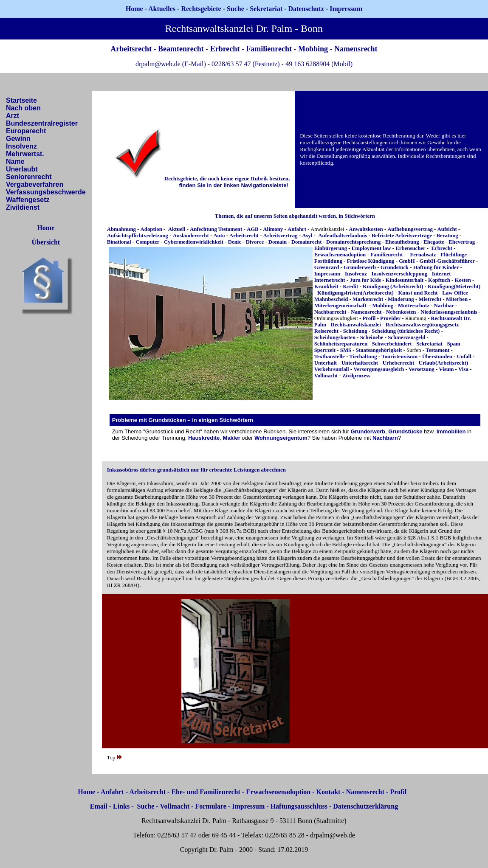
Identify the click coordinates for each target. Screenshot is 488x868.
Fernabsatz (423, 255)
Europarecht (26, 131)
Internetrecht (330, 280)
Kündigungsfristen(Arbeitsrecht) (355, 293)
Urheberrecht (398, 363)
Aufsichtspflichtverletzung (138, 236)
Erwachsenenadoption (340, 255)
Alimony (273, 229)
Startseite (21, 100)
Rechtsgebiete (201, 9)
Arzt (13, 116)
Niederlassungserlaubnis (449, 312)
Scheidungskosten (335, 337)
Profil (369, 318)
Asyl (307, 236)
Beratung (447, 236)
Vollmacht (326, 376)
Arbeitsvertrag (280, 236)
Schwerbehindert (392, 344)
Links (121, 806)
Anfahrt (297, 229)
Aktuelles (162, 9)
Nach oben (23, 108)
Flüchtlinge (454, 255)
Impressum (327, 274)
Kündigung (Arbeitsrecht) (393, 287)
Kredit (350, 287)
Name (15, 162)
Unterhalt (326, 363)
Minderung (401, 299)
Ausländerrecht (191, 236)
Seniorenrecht (29, 177)
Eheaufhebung (402, 242)
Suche (236, 9)
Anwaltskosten (366, 229)
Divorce (255, 242)
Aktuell (177, 229)
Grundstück (395, 267)
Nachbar (444, 306)
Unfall (464, 357)
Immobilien (451, 431)
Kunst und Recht (418, 293)
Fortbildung (328, 261)
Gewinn (18, 139)
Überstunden (437, 357)
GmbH (407, 261)
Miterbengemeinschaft (340, 306)
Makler (232, 438)
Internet (441, 274)
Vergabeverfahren (35, 184)
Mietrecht (430, 299)
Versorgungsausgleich (379, 369)
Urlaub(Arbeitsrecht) (443, 363)
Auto (219, 236)
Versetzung (422, 369)
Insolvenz (21, 146)
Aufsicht (447, 229)
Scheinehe (372, 337)
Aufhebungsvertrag (410, 229)
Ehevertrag (462, 242)
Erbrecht (442, 248)
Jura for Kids (365, 280)
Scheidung (355, 331)
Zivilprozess (356, 376)
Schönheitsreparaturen (341, 344)
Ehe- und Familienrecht (206, 792)
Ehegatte (434, 242)
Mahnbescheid (331, 299)
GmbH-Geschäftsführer (447, 261)
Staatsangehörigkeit (379, 350)
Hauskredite (204, 438)
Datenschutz (306, 9)
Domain (278, 242)
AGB (253, 229)
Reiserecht (326, 331)
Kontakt (329, 792)
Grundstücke (405, 431)
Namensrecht (366, 312)
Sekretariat (267, 9)
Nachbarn (385, 438)
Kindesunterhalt (405, 280)
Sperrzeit (325, 350)
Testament (437, 350)
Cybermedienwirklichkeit (194, 242)
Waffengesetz (28, 200)
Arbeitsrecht (244, 236)
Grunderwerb (360, 267)
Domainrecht (307, 242)
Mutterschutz (414, 306)
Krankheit (326, 287)
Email (99, 806)
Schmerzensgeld (406, 337)
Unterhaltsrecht (360, 363)
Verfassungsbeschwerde (46, 192)
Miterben (457, 299)
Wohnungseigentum (281, 438)
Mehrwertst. (25, 154)
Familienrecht (387, 255)
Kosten (463, 280)
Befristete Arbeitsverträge (402, 236)
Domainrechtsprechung (353, 242)
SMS (346, 350)
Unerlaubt (22, 169)
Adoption (151, 229)
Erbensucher (410, 248)
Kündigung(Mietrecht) (454, 287)
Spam (453, 344)
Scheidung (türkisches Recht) (406, 331)
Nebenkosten (401, 312)
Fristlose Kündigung (370, 261)
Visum (446, 369)
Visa (463, 369)
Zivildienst (23, 207)
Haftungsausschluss (299, 806)
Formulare (210, 806)
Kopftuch (439, 280)
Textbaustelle (330, 357)
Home (134, 9)
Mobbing (383, 306)
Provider (390, 318)
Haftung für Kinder (436, 267)
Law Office (455, 293)
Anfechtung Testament (216, 229)
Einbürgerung (331, 248)
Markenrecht (368, 299)
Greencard (327, 267)
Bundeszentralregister (42, 123)
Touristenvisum (399, 357)
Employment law (371, 248)
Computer (147, 242)
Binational (119, 242)
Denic (235, 242)
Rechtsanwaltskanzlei (356, 325)
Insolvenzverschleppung (400, 274)
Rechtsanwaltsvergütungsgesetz (422, 325)
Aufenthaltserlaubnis (343, 236)
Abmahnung (121, 229)
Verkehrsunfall (332, 369)
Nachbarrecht (330, 312)
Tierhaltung (363, 357)
